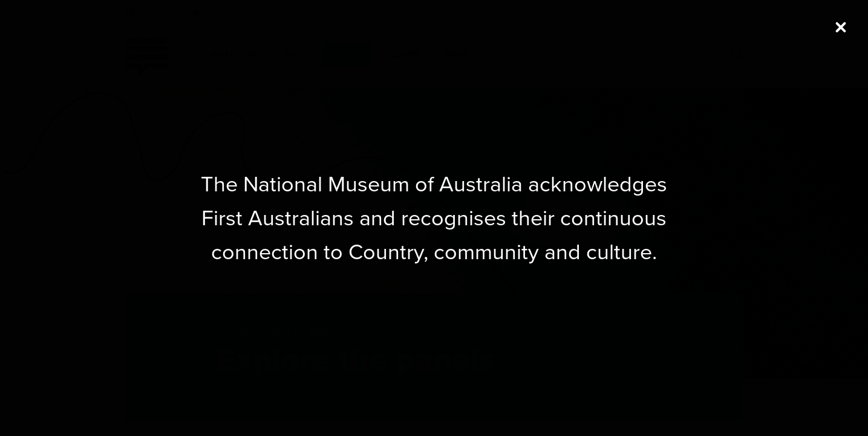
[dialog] (434, 218)
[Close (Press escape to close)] (841, 27)
